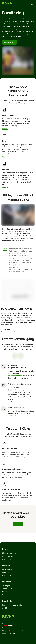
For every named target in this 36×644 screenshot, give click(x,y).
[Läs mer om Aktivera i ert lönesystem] (11, 401)
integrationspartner (15, 376)
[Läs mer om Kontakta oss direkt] (13, 416)
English (9, 625)
